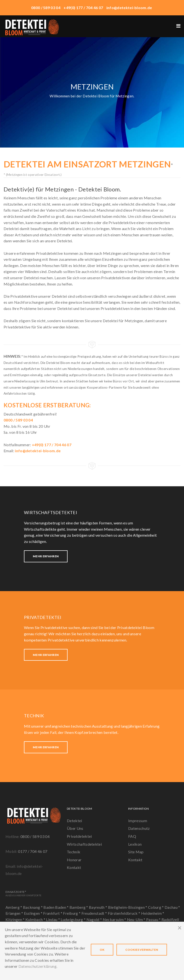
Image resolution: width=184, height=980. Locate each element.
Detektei (75, 821)
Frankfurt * (53, 913)
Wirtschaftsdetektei (84, 844)
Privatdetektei (79, 836)
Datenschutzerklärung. (38, 966)
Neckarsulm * (115, 919)
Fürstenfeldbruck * (124, 913)
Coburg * (156, 907)
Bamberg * (79, 907)
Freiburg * (72, 913)
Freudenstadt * (95, 913)
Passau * (154, 919)
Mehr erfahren (46, 556)
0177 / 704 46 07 (33, 851)
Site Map (136, 852)
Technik (74, 852)
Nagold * (95, 919)
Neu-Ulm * (137, 919)
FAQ (132, 836)
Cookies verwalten (142, 950)
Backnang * (33, 907)
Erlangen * (15, 913)
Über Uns (75, 828)
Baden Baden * (56, 907)
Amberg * (14, 907)
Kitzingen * (15, 919)
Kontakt (74, 867)
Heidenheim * (153, 913)
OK (102, 950)
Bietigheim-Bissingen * (128, 907)
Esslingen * (34, 913)
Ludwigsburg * (73, 919)
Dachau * (172, 907)
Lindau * (53, 919)
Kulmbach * (36, 919)
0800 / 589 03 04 (35, 836)
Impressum (138, 821)
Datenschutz (139, 828)
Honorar (74, 860)
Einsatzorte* (23, 893)
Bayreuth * (98, 907)
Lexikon (135, 844)
